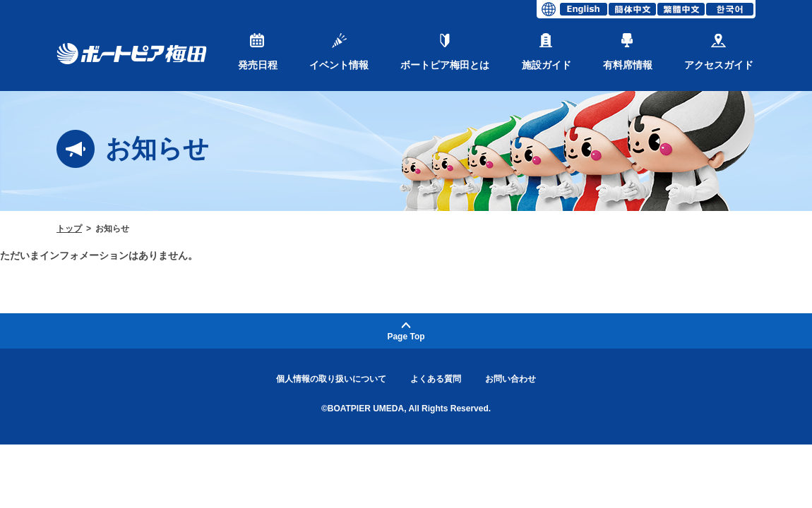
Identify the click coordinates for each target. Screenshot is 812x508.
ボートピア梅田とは (445, 52)
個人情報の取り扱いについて (331, 379)
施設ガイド (547, 52)
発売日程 (258, 52)
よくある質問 (436, 379)
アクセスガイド (719, 52)
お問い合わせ (511, 379)
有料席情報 (628, 52)
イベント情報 (339, 52)
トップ (69, 229)
